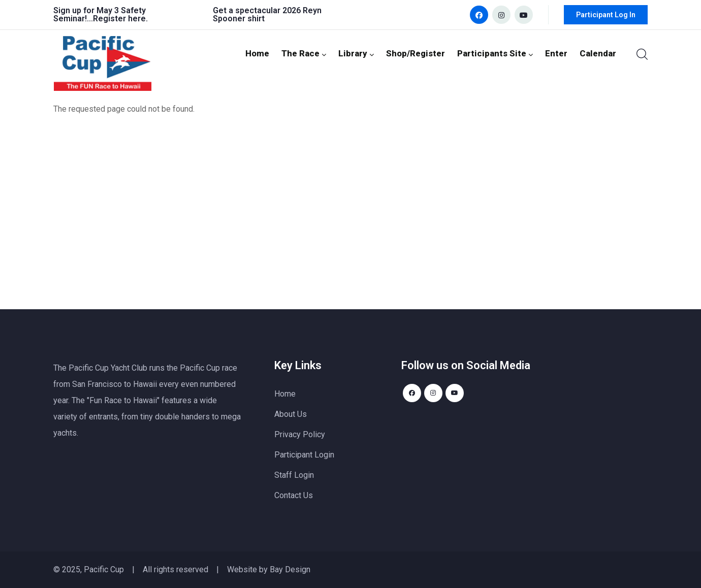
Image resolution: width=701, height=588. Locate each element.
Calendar (599, 53)
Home (277, 53)
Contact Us (294, 495)
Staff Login (294, 475)
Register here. (120, 19)
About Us (291, 414)
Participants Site (503, 53)
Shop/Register (428, 53)
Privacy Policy (300, 434)
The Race (322, 53)
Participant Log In (606, 15)
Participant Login (304, 455)
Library (372, 53)
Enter (560, 53)
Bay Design (290, 569)
